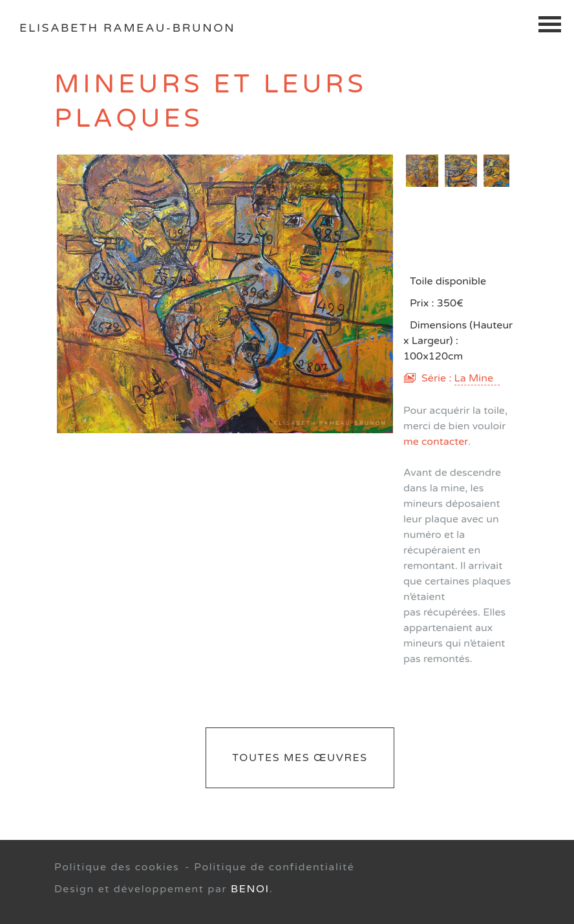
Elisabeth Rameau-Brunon (127, 28)
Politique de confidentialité (274, 867)
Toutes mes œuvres (300, 758)
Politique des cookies (117, 867)
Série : (461, 378)
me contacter (436, 442)
